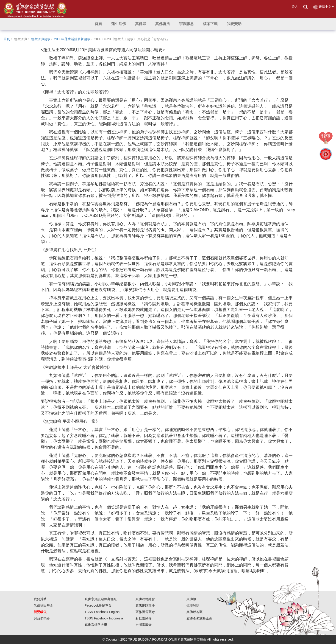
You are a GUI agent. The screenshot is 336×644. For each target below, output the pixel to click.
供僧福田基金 (43, 605)
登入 (295, 7)
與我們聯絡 (42, 618)
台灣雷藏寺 (144, 625)
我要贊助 (40, 599)
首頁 (7, 39)
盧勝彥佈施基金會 (199, 618)
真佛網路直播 (145, 605)
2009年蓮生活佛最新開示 (72, 39)
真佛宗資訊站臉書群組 (101, 599)
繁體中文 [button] (323, 7)
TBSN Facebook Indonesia (104, 618)
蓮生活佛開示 (41, 39)
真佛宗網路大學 (96, 625)
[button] (119, 24)
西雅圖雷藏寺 (145, 612)
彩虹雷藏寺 (144, 618)
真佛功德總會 (145, 599)
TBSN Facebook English (102, 612)
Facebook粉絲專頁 (98, 605)
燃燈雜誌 (193, 605)
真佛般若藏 (194, 612)
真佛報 (191, 599)
